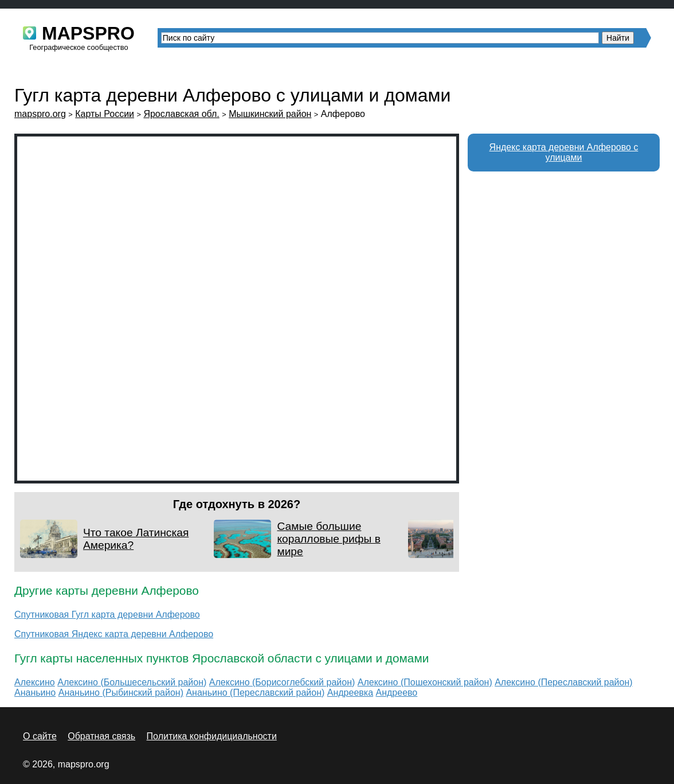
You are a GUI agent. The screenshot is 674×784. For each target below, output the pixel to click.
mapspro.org (40, 114)
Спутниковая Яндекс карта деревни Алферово (114, 634)
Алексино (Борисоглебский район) (282, 682)
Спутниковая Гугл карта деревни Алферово (107, 615)
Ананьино (35, 693)
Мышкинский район (270, 114)
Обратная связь (101, 736)
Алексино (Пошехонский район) (425, 682)
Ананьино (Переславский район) (255, 693)
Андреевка (350, 693)
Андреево (397, 693)
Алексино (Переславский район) (563, 682)
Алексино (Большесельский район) (132, 682)
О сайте (40, 736)
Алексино (35, 682)
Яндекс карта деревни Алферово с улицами (564, 152)
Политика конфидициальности (212, 736)
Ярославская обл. (181, 114)
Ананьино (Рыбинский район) (121, 693)
